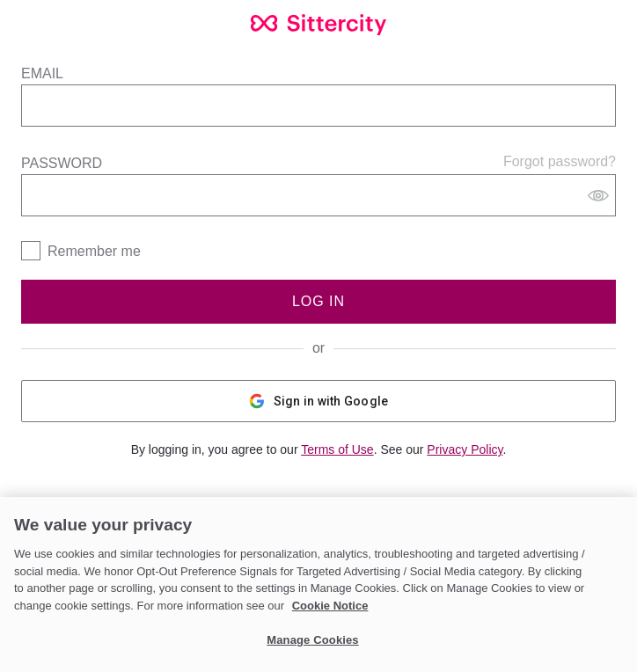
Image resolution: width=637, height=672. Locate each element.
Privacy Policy (465, 449)
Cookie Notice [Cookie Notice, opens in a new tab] (330, 606)
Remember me (94, 251)
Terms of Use (337, 449)
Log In (318, 301)
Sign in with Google (319, 401)
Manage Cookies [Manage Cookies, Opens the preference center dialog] (312, 640)
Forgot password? (560, 161)
